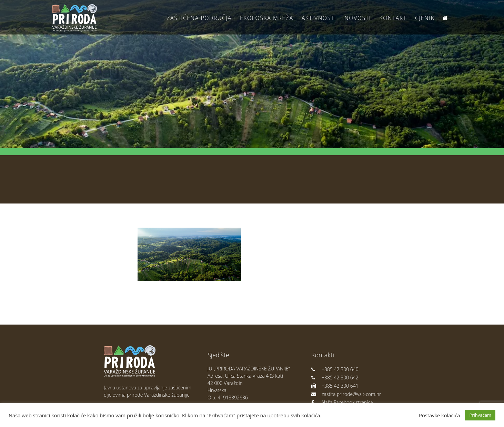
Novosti (358, 18)
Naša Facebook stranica (342, 402)
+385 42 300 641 (335, 386)
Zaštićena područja (199, 18)
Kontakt (393, 18)
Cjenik (425, 18)
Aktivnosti (319, 18)
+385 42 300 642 (335, 378)
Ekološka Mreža (267, 18)
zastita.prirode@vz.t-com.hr (346, 394)
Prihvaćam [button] (480, 415)
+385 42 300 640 (335, 369)
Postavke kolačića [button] (439, 415)
